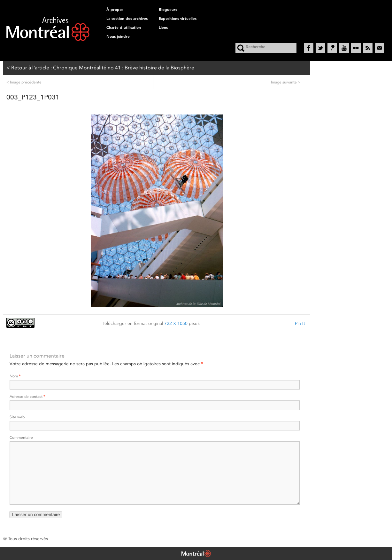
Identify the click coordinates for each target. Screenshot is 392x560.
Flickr (356, 48)
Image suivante (286, 82)
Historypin (332, 48)
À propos (115, 10)
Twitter (320, 48)
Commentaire (21, 437)
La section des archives (127, 19)
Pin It (300, 323)
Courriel (380, 48)
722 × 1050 (176, 323)
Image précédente (24, 82)
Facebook (309, 48)
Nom (15, 376)
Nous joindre (118, 36)
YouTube (344, 48)
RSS (368, 48)
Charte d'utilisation (124, 28)
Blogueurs (168, 10)
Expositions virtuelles (178, 19)
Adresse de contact (27, 396)
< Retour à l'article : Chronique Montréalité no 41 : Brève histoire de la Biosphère (100, 68)
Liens (163, 28)
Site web (17, 417)
